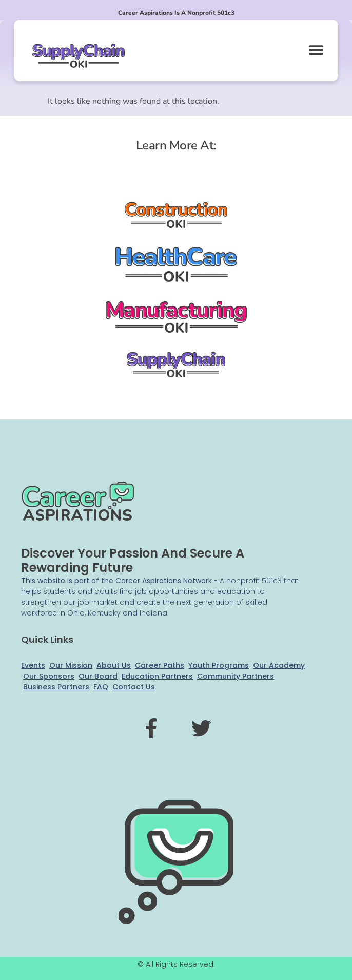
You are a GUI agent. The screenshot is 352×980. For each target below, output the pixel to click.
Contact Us (134, 687)
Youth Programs (219, 665)
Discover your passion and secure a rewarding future (133, 560)
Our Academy (279, 665)
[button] (316, 50)
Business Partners (56, 687)
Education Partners (157, 676)
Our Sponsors (49, 676)
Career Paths (160, 665)
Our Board (98, 676)
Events (33, 665)
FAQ (101, 687)
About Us (114, 665)
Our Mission (71, 665)
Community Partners (236, 676)
